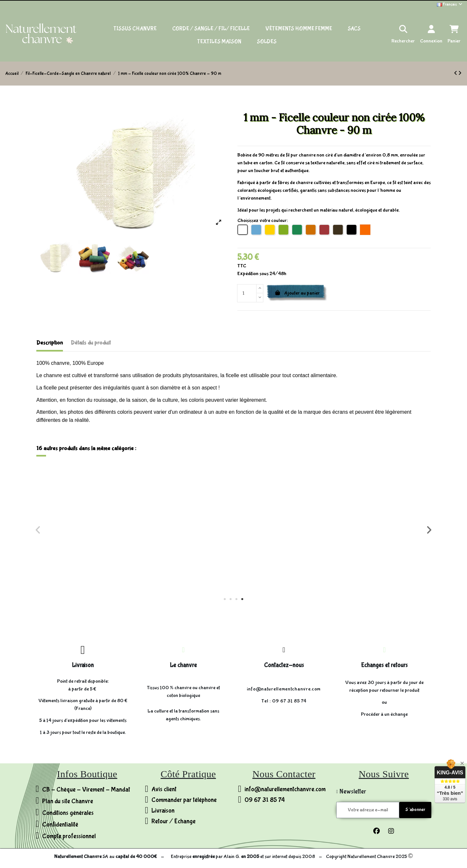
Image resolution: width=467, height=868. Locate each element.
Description (50, 343)
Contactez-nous (284, 665)
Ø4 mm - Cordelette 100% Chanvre (184, 558)
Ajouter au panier (297, 293)
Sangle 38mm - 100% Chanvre (381, 555)
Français (450, 4)
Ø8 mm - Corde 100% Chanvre (86, 558)
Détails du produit (91, 343)
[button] (225, 599)
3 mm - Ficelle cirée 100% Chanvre (283, 558)
